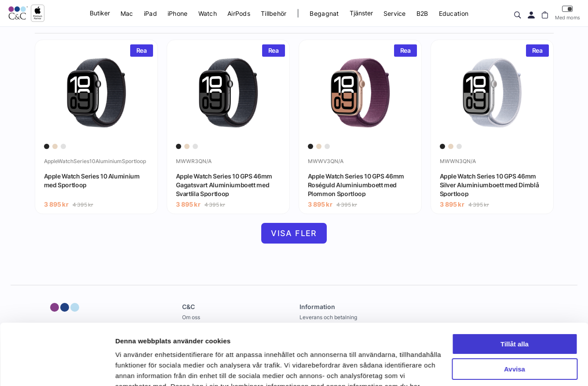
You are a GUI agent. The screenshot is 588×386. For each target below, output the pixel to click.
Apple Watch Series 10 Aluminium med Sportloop (92, 180)
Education (454, 13)
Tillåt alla (515, 292)
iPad (150, 13)
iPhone (178, 13)
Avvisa (515, 316)
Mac (127, 13)
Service (395, 13)
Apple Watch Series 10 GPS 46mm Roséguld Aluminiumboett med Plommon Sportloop (356, 185)
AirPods (239, 13)
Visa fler (294, 233)
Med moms (568, 13)
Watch (208, 13)
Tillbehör (274, 13)
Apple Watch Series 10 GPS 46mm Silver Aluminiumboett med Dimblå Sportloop (489, 185)
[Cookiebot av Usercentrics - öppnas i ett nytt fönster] (57, 369)
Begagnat (324, 13)
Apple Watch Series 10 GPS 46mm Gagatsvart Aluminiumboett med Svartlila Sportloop (224, 185)
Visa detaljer (135, 369)
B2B (422, 13)
